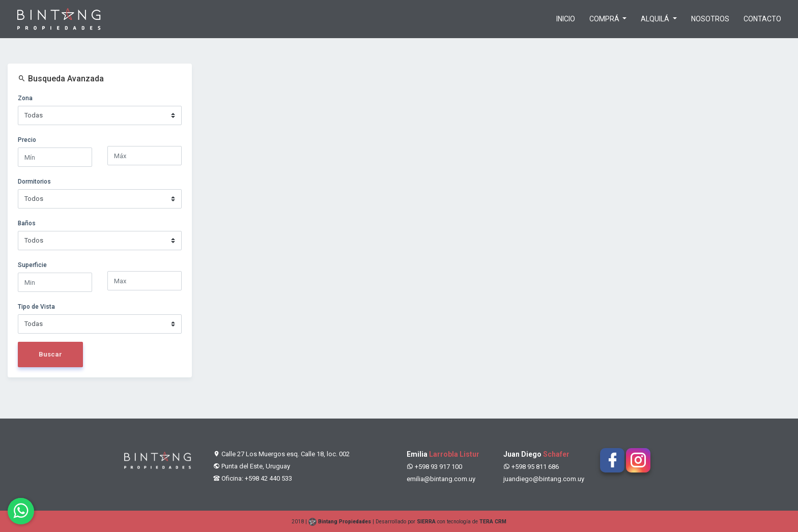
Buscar (50, 354)
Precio (27, 140)
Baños (27, 223)
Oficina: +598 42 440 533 (253, 478)
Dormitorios (34, 182)
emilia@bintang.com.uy (441, 479)
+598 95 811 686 (531, 467)
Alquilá (656, 19)
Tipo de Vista (36, 307)
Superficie (32, 265)
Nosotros (710, 19)
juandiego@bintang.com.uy (544, 479)
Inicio (566, 19)
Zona (25, 98)
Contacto (762, 19)
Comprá (605, 19)
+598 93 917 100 (434, 467)
